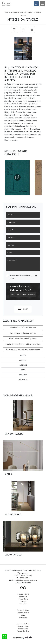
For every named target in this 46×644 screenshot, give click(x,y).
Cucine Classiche (23, 613)
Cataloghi (23, 601)
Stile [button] (23, 370)
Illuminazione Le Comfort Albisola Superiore (23, 344)
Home (7, 12)
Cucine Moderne (23, 610)
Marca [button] (23, 355)
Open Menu (42, 4)
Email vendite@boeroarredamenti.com (23, 580)
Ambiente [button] (23, 360)
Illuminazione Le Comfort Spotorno (23, 339)
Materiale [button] (23, 365)
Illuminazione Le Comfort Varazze (23, 333)
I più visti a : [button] (23, 380)
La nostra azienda (23, 594)
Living (23, 615)
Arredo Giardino (23, 631)
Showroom (23, 597)
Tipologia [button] (23, 375)
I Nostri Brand (23, 599)
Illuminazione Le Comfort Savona (23, 328)
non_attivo (28, 12)
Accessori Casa (16, 12)
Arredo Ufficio (23, 629)
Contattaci (23, 604)
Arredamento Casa (23, 624)
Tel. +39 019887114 (23, 578)
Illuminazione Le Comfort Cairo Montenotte (23, 350)
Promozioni (23, 617)
